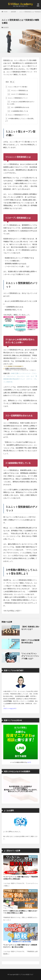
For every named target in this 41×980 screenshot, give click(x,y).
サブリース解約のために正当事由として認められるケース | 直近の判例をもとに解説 (20, 912)
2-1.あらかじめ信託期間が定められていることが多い (21, 103)
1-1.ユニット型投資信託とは (18, 90)
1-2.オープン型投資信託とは (18, 94)
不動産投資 (34, 857)
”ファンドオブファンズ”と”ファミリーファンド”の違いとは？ (30, 656)
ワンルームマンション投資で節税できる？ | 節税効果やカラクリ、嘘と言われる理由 (20, 946)
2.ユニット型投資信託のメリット (17, 98)
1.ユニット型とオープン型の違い (17, 87)
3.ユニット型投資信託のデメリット (17, 115)
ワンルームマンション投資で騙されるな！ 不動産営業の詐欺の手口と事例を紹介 (20, 878)
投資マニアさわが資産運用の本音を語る (30, 641)
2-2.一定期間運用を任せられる (18, 107)
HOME (6, 12)
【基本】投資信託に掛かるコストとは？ (30, 628)
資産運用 (13, 12)
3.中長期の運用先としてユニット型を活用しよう (20, 119)
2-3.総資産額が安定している (18, 111)
